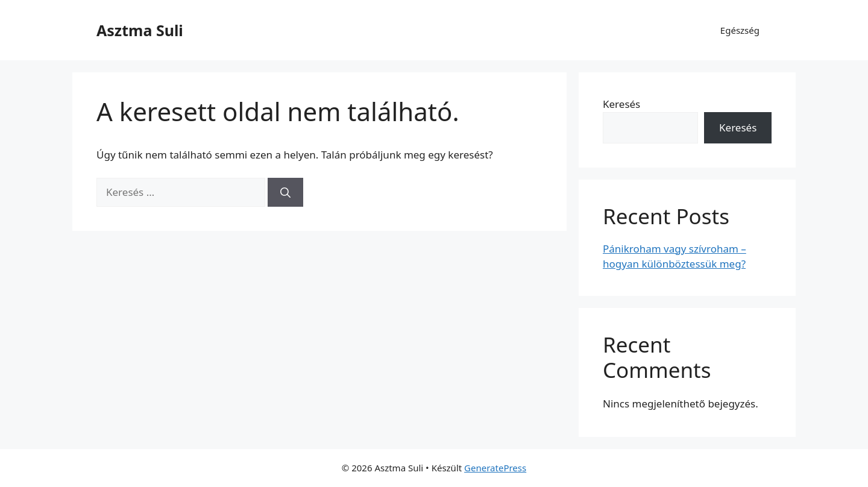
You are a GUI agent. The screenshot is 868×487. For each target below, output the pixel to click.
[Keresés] (285, 192)
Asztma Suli (140, 30)
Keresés (621, 104)
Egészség (740, 30)
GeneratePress (495, 468)
